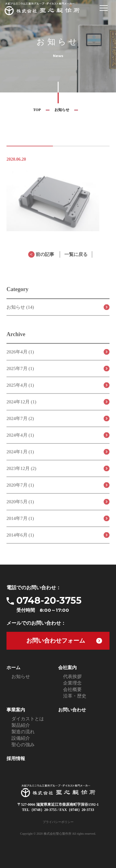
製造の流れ (23, 732)
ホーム (13, 668)
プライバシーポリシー (58, 822)
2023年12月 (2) (21, 472)
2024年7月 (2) (20, 422)
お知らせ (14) (20, 311)
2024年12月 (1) (21, 405)
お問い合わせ (72, 710)
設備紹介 (21, 738)
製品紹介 (21, 725)
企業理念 (72, 683)
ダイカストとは (28, 719)
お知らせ (62, 110)
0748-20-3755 (63, 604)
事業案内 (16, 710)
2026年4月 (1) (20, 356)
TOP (37, 110)
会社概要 (72, 689)
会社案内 (67, 668)
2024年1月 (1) (20, 455)
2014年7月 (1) (20, 522)
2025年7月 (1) (20, 372)
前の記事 (41, 258)
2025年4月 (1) (20, 389)
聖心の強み (23, 745)
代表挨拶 (72, 677)
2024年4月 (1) (20, 439)
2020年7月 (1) (20, 489)
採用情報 (16, 759)
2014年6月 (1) (20, 539)
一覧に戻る (76, 258)
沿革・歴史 (75, 696)
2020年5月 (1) (20, 505)
